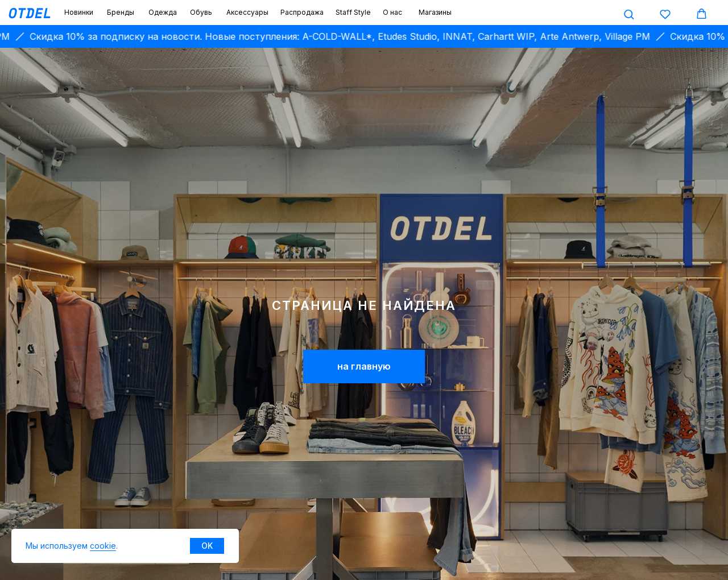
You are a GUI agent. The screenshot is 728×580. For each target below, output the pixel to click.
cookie (103, 546)
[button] (629, 14)
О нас (392, 12)
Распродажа (302, 12)
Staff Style (353, 12)
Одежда (163, 12)
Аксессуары (247, 12)
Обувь (201, 12)
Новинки (79, 12)
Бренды (121, 12)
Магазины (435, 12)
